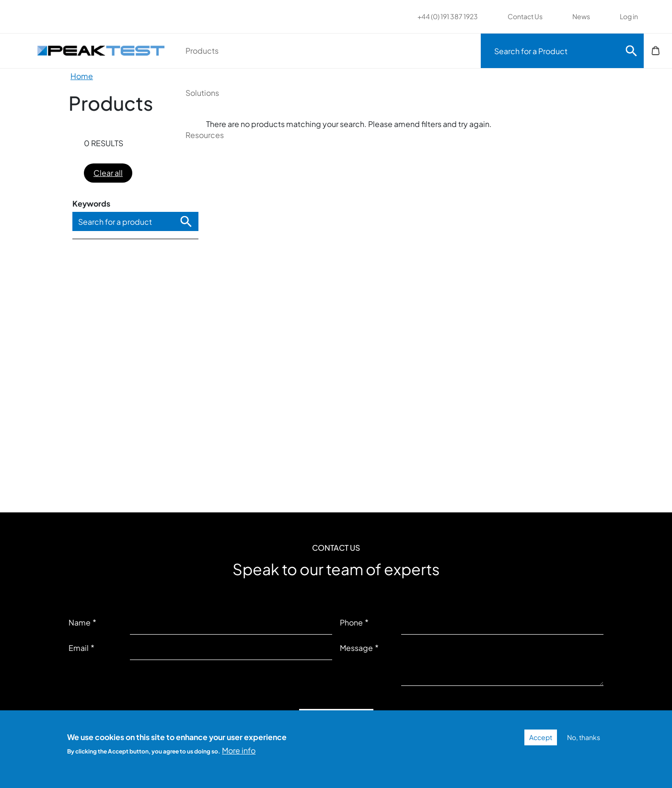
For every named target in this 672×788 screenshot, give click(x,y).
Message (356, 648)
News (581, 16)
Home (82, 76)
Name (80, 622)
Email (79, 648)
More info (239, 750)
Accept (541, 737)
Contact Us (525, 16)
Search (631, 51)
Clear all (108, 173)
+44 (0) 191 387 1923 (448, 16)
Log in (629, 16)
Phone (351, 622)
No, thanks (584, 737)
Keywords (91, 203)
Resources (408, 51)
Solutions (322, 51)
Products (237, 51)
